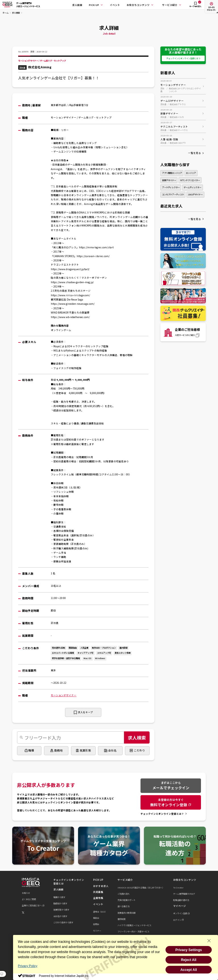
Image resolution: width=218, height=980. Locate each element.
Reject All (188, 960)
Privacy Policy (28, 966)
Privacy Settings (189, 950)
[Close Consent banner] (209, 941)
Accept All (188, 970)
